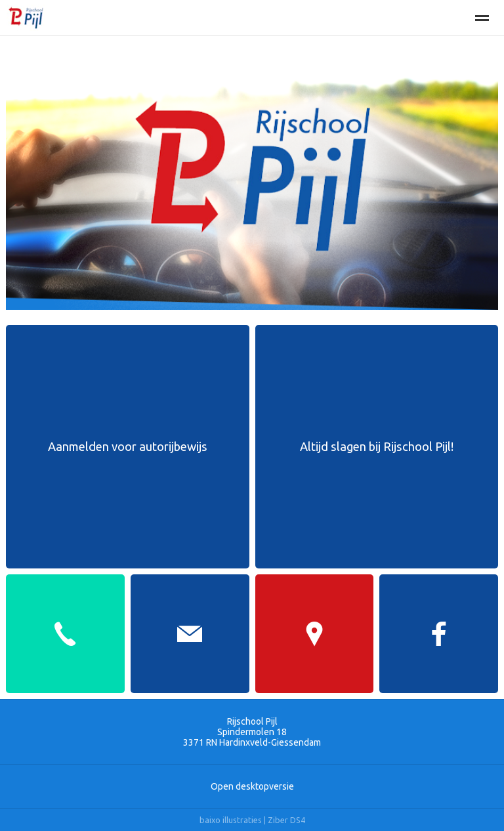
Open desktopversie (252, 786)
